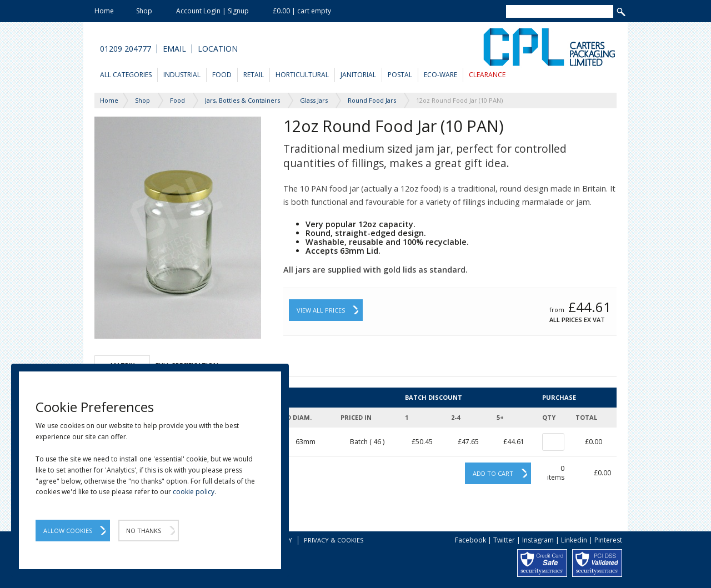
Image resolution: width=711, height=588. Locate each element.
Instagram (538, 540)
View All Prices (321, 310)
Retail (254, 75)
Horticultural (302, 75)
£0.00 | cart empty (302, 11)
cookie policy (194, 492)
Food (222, 75)
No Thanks (144, 531)
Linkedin (574, 540)
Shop (144, 11)
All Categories (126, 75)
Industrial (182, 75)
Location (218, 49)
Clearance (487, 75)
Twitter (504, 540)
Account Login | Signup (212, 11)
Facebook (470, 540)
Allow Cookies (68, 531)
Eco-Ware (440, 75)
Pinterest (608, 540)
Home (104, 11)
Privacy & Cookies (334, 540)
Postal (400, 75)
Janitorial (358, 75)
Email (174, 49)
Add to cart (493, 473)
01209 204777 (126, 49)
